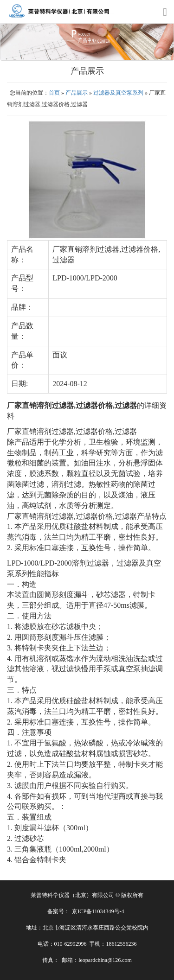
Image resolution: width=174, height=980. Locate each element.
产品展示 (77, 93)
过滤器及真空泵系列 (118, 93)
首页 (54, 93)
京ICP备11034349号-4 (98, 911)
